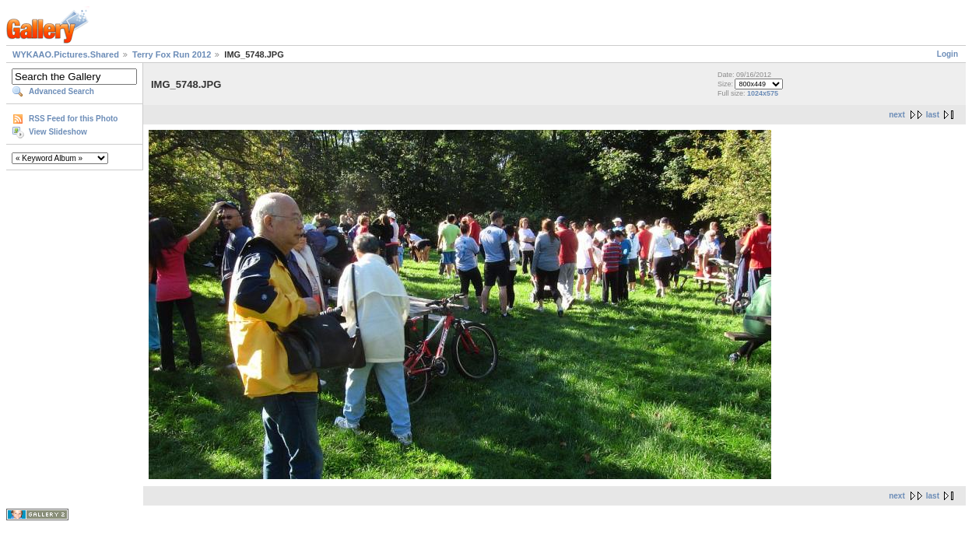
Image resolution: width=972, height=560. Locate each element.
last (933, 115)
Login (947, 54)
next (897, 115)
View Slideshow (58, 132)
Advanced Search (61, 91)
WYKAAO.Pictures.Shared (66, 54)
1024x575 (763, 93)
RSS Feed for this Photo (73, 119)
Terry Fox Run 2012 (172, 54)
